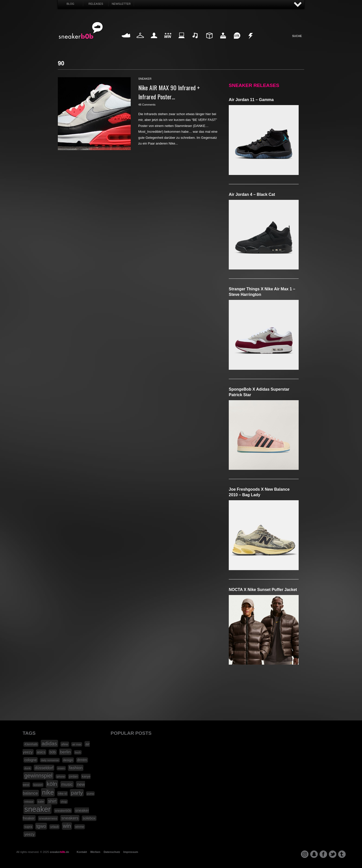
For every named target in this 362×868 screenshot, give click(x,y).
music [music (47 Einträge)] (67, 784)
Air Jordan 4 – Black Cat (252, 194)
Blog (71, 4)
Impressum (131, 852)
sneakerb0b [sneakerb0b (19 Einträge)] (63, 811)
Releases (96, 4)
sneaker (145, 79)
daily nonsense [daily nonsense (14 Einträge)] (50, 760)
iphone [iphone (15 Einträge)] (61, 776)
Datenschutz (112, 852)
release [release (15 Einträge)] (29, 802)
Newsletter (121, 4)
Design (209, 41)
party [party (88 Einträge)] (77, 793)
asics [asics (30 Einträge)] (41, 752)
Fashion (140, 41)
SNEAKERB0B (81, 31)
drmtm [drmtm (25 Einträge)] (82, 760)
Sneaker (126, 41)
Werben (95, 852)
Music (195, 41)
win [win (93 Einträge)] (67, 826)
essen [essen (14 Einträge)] (61, 768)
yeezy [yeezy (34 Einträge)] (30, 834)
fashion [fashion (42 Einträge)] (76, 768)
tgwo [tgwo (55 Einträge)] (41, 826)
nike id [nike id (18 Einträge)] (62, 794)
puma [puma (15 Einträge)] (90, 794)
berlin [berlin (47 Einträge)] (65, 752)
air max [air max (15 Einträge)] (77, 744)
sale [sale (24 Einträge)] (41, 802)
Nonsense (251, 41)
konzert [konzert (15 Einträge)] (38, 785)
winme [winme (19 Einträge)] (80, 827)
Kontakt (82, 852)
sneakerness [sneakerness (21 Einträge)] (48, 818)
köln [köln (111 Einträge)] (52, 784)
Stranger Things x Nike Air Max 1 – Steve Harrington (262, 292)
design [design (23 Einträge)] (68, 760)
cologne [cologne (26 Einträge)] (31, 760)
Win (168, 41)
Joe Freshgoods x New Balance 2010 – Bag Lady (259, 492)
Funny (237, 41)
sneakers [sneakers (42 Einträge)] (70, 818)
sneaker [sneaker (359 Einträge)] (37, 809)
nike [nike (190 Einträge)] (48, 792)
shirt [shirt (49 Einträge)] (52, 801)
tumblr (342, 854)
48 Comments (147, 105)
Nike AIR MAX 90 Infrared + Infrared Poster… (169, 92)
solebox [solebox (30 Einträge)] (89, 818)
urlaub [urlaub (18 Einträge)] (54, 827)
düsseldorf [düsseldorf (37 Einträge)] (44, 768)
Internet (182, 41)
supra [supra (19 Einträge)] (28, 827)
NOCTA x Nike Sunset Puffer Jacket (263, 590)
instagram (305, 854)
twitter (333, 854)
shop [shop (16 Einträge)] (64, 802)
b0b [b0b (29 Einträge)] (53, 752)
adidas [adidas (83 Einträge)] (49, 743)
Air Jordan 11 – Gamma (251, 100)
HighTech (223, 41)
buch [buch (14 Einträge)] (78, 752)
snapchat (314, 854)
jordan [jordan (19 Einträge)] (73, 776)
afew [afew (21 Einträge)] (65, 744)
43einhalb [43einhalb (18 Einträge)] (31, 744)
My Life (154, 41)
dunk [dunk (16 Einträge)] (28, 768)
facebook (323, 854)
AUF (298, 5)
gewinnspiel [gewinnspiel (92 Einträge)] (38, 776)
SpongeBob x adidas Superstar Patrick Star (259, 392)
